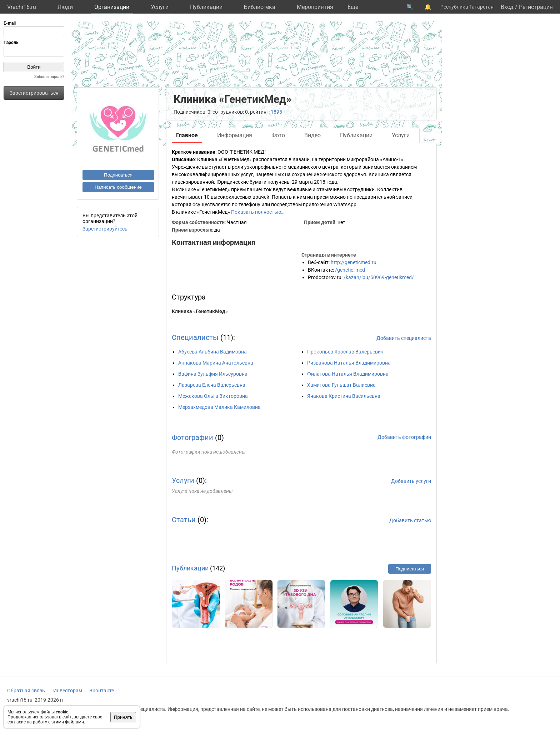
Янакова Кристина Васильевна (344, 396)
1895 (276, 112)
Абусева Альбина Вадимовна (212, 352)
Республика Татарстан (467, 7)
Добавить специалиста (404, 338)
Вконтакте (102, 691)
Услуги (160, 7)
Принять (123, 717)
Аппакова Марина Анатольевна (216, 363)
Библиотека (260, 7)
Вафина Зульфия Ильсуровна (213, 374)
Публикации (206, 7)
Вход (507, 7)
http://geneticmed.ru (354, 262)
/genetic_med (350, 270)
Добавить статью (410, 520)
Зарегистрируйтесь (105, 229)
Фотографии (192, 437)
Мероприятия (315, 7)
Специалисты (195, 337)
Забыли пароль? (49, 77)
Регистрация (536, 7)
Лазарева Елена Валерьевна (212, 385)
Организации (112, 7)
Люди (65, 7)
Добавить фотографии (404, 437)
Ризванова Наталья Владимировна (349, 363)
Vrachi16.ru (22, 7)
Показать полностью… (258, 212)
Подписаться (118, 175)
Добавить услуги (411, 481)
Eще (353, 7)
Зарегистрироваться (34, 93)
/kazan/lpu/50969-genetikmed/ (379, 277)
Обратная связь (26, 691)
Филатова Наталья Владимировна (348, 374)
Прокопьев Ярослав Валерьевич (345, 352)
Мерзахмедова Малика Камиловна (219, 407)
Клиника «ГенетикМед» (200, 311)
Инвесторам (68, 691)
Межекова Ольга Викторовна (213, 396)
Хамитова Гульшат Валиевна (341, 385)
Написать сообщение (118, 187)
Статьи (184, 520)
